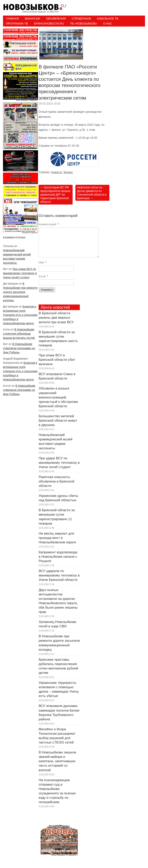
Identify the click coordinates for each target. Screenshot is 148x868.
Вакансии (32, 19)
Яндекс (68, 172)
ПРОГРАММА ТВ (17, 24)
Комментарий (49, 224)
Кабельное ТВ (108, 19)
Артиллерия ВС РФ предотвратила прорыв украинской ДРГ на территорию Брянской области (55, 195)
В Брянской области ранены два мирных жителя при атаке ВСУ (56, 318)
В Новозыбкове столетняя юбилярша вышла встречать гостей (19, 334)
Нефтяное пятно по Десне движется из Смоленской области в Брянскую (92, 193)
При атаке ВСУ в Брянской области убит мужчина (57, 360)
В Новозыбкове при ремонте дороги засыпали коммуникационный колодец (20, 292)
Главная (12, 19)
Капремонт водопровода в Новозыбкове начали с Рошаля (58, 557)
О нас (108, 24)
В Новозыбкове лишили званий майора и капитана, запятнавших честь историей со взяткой (57, 761)
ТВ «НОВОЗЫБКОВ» (84, 24)
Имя (43, 262)
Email (43, 276)
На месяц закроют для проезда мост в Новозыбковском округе (57, 538)
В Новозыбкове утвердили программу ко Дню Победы (19, 348)
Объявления (56, 19)
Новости (56, 172)
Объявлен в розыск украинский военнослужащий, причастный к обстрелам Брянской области (58, 397)
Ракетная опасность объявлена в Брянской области (56, 481)
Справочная (81, 19)
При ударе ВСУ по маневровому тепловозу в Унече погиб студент (20, 273)
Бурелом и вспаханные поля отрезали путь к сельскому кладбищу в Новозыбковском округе (20, 315)
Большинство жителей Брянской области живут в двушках (58, 421)
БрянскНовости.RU (49, 24)
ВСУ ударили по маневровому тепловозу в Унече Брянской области (59, 575)
